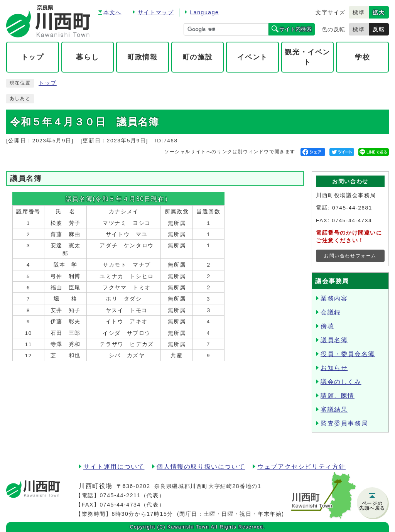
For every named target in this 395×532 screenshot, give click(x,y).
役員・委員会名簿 (348, 354)
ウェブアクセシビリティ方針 (301, 467)
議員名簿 (334, 340)
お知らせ (334, 368)
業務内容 (334, 298)
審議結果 (334, 410)
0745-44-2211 (120, 495)
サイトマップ (156, 12)
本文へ (112, 12)
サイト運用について (114, 467)
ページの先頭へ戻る (372, 506)
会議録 (331, 312)
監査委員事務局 (344, 423)
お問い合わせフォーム (350, 256)
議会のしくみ (341, 382)
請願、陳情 (338, 396)
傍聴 (327, 326)
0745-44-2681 (352, 208)
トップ (48, 83)
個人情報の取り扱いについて (201, 467)
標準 (359, 12)
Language (204, 12)
